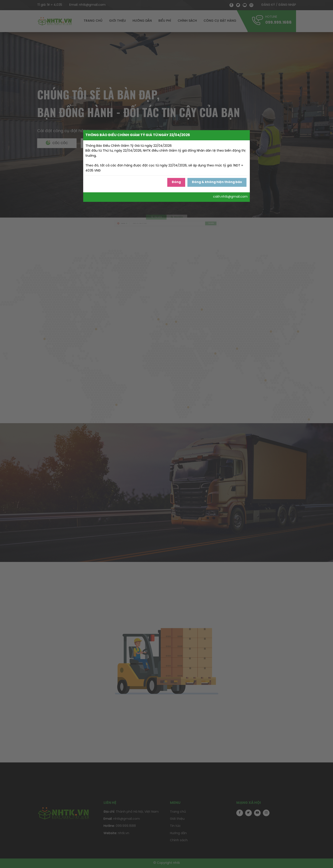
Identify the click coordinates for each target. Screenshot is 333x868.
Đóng (176, 182)
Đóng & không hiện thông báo (217, 182)
